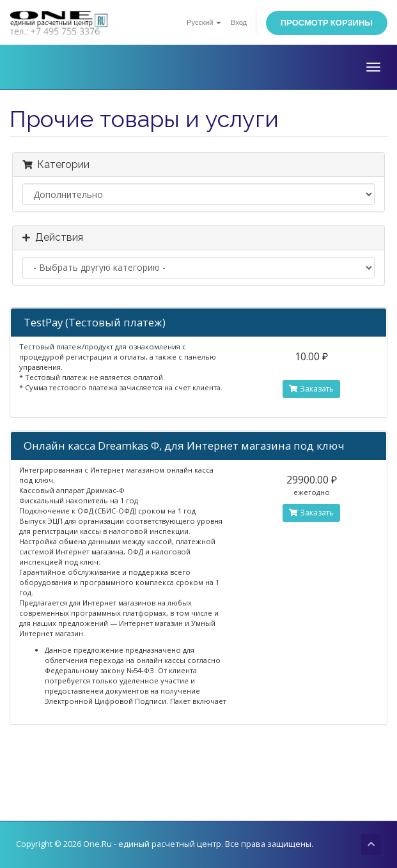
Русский (204, 23)
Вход (239, 23)
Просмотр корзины (327, 23)
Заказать (311, 389)
